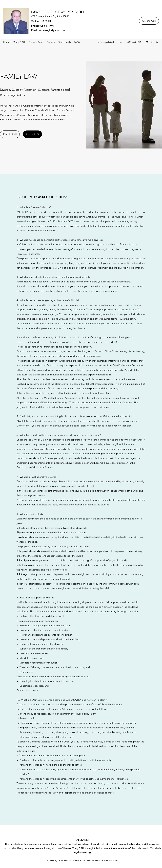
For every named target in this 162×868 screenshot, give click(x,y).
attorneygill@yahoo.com (52, 30)
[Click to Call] (149, 21)
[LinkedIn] (152, 42)
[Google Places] (147, 42)
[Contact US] (32, 134)
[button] (77, 42)
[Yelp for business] (157, 42)
